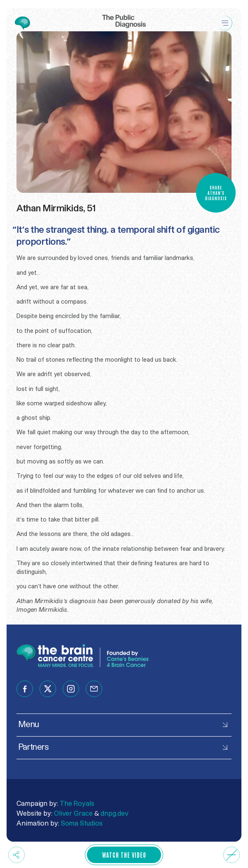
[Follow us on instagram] (71, 689)
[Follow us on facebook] (25, 689)
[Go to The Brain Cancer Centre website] (22, 25)
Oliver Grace (73, 814)
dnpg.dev (114, 814)
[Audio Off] (232, 855)
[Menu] (225, 16)
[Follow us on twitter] (48, 689)
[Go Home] (124, 16)
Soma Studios (82, 824)
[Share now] (16, 855)
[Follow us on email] (94, 689)
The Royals (77, 804)
